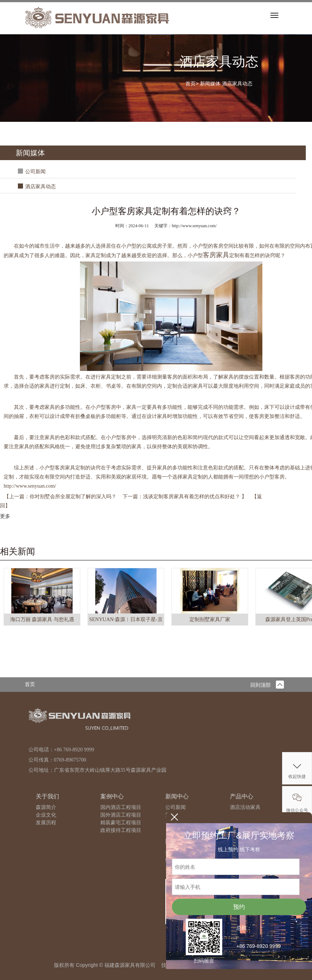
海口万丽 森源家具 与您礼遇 (42, 619)
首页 (190, 84)
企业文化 (46, 815)
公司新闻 (35, 172)
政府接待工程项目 (121, 830)
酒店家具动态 (237, 84)
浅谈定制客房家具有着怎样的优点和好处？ (192, 497)
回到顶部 (267, 685)
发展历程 (46, 823)
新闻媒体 (210, 84)
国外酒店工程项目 (121, 815)
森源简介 (46, 807)
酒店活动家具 (245, 807)
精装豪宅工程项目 (121, 823)
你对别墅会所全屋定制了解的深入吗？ (74, 497)
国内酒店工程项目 (121, 807)
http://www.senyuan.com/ (30, 486)
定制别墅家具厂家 (210, 619)
